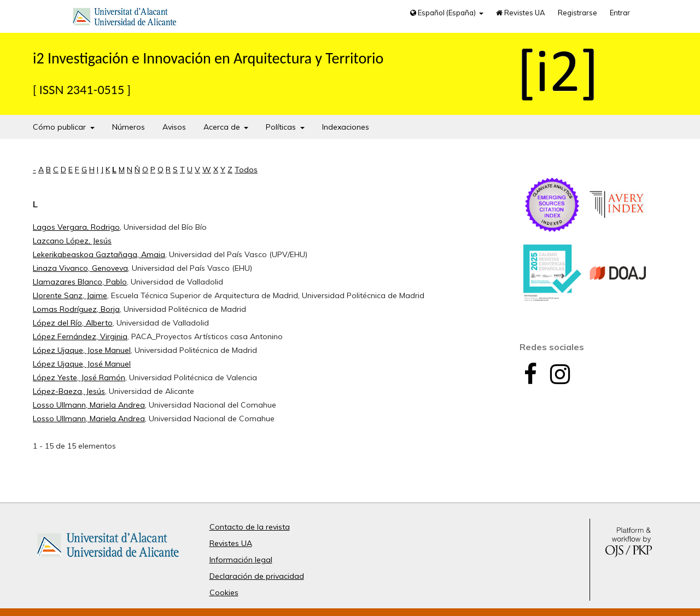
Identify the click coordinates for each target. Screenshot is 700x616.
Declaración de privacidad (257, 576)
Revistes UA (521, 13)
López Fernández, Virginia (80, 336)
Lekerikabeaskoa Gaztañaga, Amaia (99, 254)
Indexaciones (346, 127)
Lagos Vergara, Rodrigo (76, 227)
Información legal (241, 560)
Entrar (620, 13)
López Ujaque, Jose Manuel (82, 350)
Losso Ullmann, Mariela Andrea (89, 405)
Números (129, 127)
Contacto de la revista (250, 527)
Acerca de (223, 127)
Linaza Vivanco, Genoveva (80, 268)
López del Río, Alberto (73, 323)
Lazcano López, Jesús (72, 241)
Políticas (282, 127)
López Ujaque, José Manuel (82, 364)
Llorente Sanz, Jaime (70, 295)
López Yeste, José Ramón (79, 377)
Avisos (174, 127)
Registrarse (577, 13)
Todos (246, 170)
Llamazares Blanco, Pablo (80, 282)
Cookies (224, 592)
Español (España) (444, 13)
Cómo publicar (60, 127)
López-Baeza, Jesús (69, 391)
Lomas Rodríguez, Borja (76, 309)
